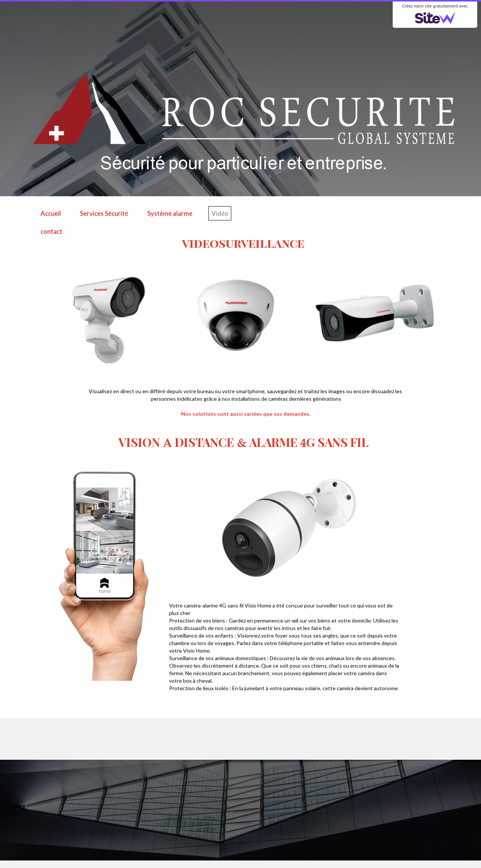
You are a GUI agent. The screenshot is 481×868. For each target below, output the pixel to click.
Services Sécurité (104, 213)
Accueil (51, 213)
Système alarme (170, 213)
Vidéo (220, 213)
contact (51, 231)
